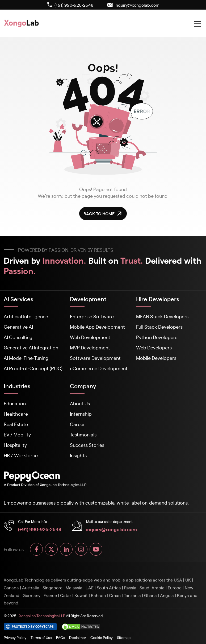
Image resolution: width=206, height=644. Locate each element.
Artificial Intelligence (26, 316)
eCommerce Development (99, 368)
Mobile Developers (156, 358)
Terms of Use (41, 637)
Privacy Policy (15, 637)
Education (15, 403)
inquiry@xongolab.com (112, 529)
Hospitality (15, 445)
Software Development (95, 358)
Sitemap (124, 637)
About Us (80, 403)
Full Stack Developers (159, 327)
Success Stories (87, 445)
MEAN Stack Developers (162, 316)
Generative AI (18, 327)
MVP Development (90, 347)
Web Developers (154, 347)
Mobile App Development (97, 327)
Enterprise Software (92, 316)
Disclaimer (78, 637)
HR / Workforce (21, 455)
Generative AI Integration (31, 347)
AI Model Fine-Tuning (26, 358)
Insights (78, 455)
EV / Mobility (17, 434)
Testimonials (83, 434)
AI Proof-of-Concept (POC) (33, 368)
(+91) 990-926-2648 (40, 529)
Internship (81, 414)
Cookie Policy (102, 637)
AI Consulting (18, 337)
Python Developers (157, 337)
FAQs (60, 637)
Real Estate (16, 424)
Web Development (90, 337)
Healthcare (16, 414)
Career (77, 424)
